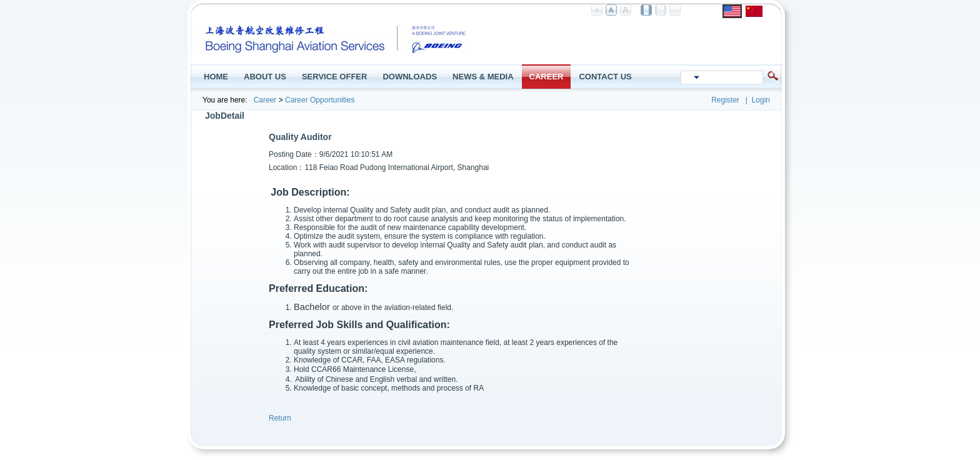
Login (761, 100)
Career (265, 100)
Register (725, 100)
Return (280, 418)
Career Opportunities (320, 100)
